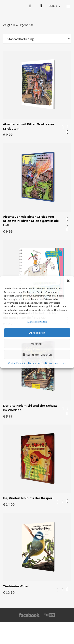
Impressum (60, 363)
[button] (68, 281)
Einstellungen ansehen (37, 354)
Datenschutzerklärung (40, 363)
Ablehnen (37, 344)
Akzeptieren (37, 333)
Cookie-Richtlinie (17, 363)
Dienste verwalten (37, 321)
